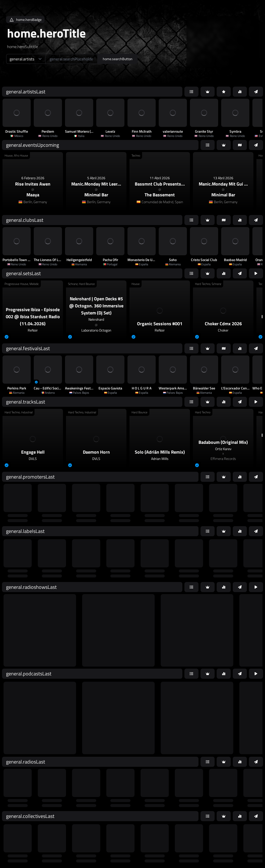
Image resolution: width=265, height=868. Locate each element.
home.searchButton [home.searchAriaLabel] (118, 59)
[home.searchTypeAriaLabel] (26, 59)
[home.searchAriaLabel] (71, 59)
